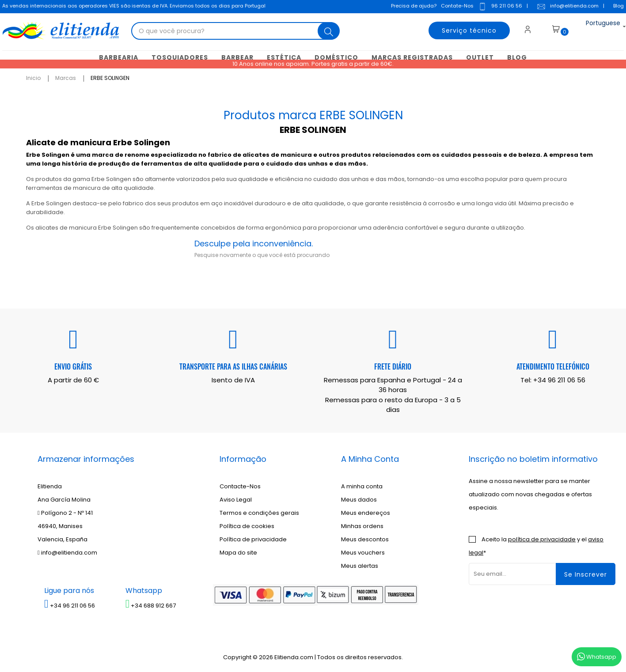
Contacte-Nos (240, 485)
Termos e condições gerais (259, 512)
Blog (616, 7)
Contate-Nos (455, 7)
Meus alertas (360, 565)
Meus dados (359, 499)
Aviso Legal (236, 499)
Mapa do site (238, 552)
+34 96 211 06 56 (559, 379)
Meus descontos (365, 538)
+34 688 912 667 (151, 604)
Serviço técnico (463, 29)
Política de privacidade (253, 538)
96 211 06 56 (498, 8)
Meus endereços (366, 512)
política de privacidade (542, 538)
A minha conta (362, 485)
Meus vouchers (363, 552)
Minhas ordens (362, 525)
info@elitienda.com (565, 8)
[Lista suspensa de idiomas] (595, 29)
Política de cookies (247, 525)
